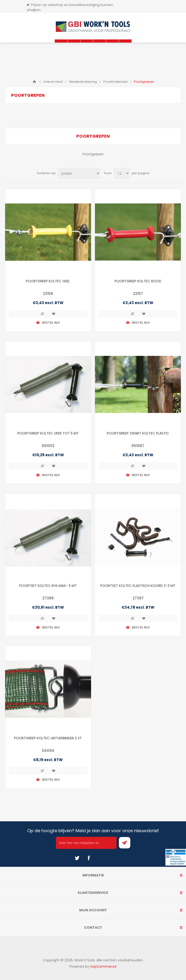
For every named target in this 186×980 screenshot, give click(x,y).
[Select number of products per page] (122, 173)
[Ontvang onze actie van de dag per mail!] (86, 843)
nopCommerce (103, 966)
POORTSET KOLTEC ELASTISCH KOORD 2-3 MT (138, 586)
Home (34, 82)
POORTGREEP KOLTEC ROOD (138, 281)
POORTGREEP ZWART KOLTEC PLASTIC (138, 433)
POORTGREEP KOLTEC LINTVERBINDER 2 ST (48, 738)
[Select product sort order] (79, 173)
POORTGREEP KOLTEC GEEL (48, 281)
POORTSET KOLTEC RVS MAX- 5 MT (48, 586)
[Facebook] (89, 858)
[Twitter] (77, 858)
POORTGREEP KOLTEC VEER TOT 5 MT (48, 433)
